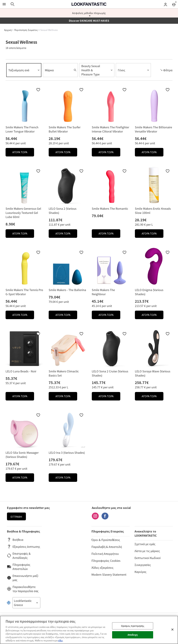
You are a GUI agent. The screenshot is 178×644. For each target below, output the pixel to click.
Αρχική (8, 30)
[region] (89, 630)
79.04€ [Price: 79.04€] (98, 216)
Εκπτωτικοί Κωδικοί (147, 558)
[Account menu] (165, 4)
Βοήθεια (15, 540)
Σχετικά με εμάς (145, 544)
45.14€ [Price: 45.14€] (98, 301)
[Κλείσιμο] (172, 629)
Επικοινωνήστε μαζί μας (23, 578)
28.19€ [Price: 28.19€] (54, 138)
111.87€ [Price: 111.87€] (56, 220)
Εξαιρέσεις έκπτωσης (24, 547)
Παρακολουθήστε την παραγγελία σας (23, 589)
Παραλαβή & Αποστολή (107, 547)
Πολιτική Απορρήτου (105, 554)
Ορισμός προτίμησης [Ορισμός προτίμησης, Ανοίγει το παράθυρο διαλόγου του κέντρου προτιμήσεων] (133, 626)
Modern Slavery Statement (109, 574)
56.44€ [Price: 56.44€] (11, 138)
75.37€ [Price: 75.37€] (54, 383)
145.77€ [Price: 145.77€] (99, 383)
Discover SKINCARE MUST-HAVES (89, 21)
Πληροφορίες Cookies (106, 561)
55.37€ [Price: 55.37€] (11, 378)
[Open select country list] (26, 603)
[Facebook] (105, 518)
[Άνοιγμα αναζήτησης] (13, 4)
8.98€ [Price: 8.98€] (10, 224)
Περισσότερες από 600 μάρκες (89, 13)
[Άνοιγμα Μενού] (4, 4)
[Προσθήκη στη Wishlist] (38, 90)
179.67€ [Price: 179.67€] (12, 464)
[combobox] (24, 70)
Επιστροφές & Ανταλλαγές (19, 556)
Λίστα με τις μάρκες (147, 551)
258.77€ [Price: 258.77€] (142, 383)
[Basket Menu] (174, 4)
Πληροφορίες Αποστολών (19, 567)
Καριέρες (140, 572)
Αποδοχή (133, 635)
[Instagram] (95, 518)
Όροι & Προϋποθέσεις (106, 540)
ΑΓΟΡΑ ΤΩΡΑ (23, 153)
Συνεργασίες (143, 565)
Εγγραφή (16, 517)
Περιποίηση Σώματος (26, 30)
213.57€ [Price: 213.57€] (142, 301)
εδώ (60, 640)
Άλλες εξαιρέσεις (102, 568)
